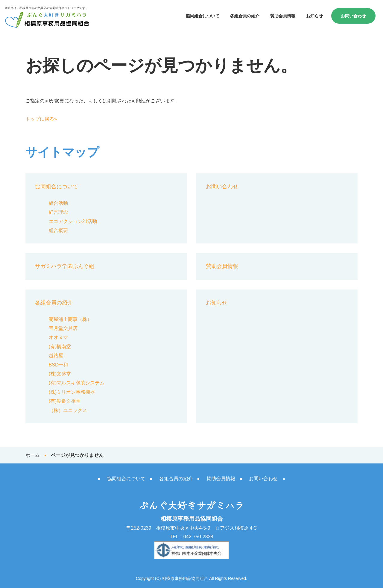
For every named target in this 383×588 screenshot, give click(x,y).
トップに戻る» (41, 119)
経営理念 (58, 212)
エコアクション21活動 (73, 221)
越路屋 (56, 356)
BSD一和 (58, 365)
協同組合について (203, 16)
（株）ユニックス (68, 410)
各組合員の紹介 (245, 16)
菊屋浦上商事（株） (70, 319)
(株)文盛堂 (60, 374)
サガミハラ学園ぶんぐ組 (65, 266)
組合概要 (58, 230)
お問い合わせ (353, 16)
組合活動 (58, 203)
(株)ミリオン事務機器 (72, 392)
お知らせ (314, 16)
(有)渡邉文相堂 (65, 401)
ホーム (33, 455)
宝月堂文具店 (63, 328)
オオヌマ (58, 337)
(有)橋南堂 (60, 347)
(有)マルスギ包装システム (77, 383)
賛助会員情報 (283, 16)
